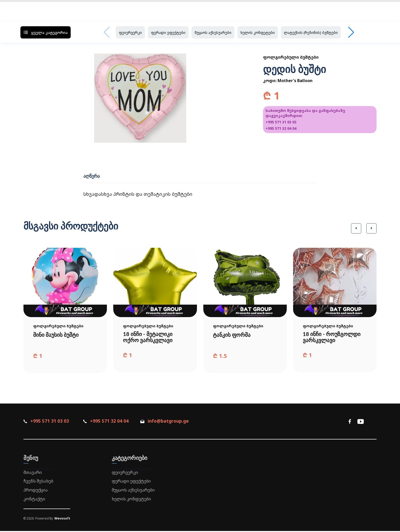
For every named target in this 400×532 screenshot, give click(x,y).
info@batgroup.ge (169, 422)
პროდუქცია (36, 491)
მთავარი (33, 473)
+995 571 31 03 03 (281, 122)
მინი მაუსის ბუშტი (57, 335)
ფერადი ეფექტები (168, 33)
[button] (356, 228)
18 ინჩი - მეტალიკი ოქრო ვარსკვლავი (148, 337)
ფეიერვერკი (130, 33)
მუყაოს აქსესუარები (213, 33)
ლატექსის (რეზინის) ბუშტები (311, 33)
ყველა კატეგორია (46, 32)
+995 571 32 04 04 (281, 128)
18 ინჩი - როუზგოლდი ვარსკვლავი (333, 337)
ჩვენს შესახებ (38, 482)
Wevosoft (62, 519)
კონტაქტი (34, 500)
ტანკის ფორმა (232, 335)
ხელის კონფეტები (258, 33)
